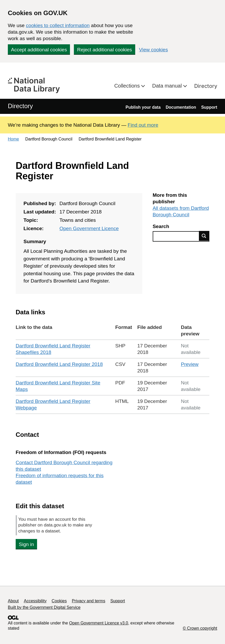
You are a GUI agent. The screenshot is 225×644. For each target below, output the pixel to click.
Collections (128, 86)
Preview (190, 364)
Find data (204, 236)
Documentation (181, 107)
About (13, 601)
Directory (206, 86)
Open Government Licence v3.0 (99, 623)
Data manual (168, 86)
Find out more (143, 125)
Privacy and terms (88, 601)
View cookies (154, 50)
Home (13, 139)
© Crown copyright (200, 628)
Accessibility (35, 601)
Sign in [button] (26, 544)
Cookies (59, 601)
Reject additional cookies (104, 50)
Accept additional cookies (39, 50)
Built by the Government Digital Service (44, 607)
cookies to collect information (58, 25)
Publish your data (143, 107)
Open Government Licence (89, 228)
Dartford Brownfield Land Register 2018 (59, 364)
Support (209, 107)
